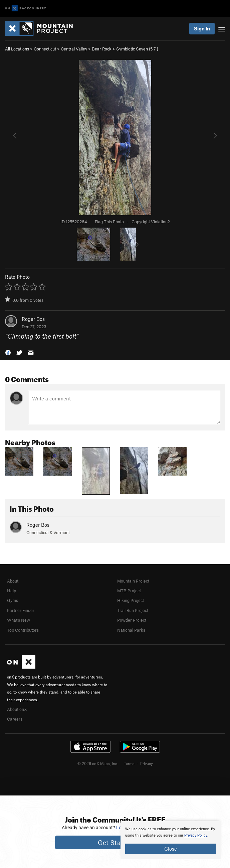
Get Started (115, 842)
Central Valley (74, 49)
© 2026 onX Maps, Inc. (98, 763)
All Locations (17, 49)
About (13, 581)
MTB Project (129, 591)
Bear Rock (102, 49)
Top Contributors (23, 630)
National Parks (131, 630)
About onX (17, 709)
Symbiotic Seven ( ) (137, 49)
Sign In (202, 28)
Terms (129, 763)
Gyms (13, 600)
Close (171, 849)
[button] (8, 352)
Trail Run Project (133, 610)
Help (12, 591)
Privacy (147, 763)
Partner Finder (21, 610)
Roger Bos (33, 319)
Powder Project (132, 620)
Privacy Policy (196, 835)
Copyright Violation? (151, 222)
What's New (19, 620)
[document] (171, 840)
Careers (15, 719)
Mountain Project (133, 581)
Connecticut (45, 49)
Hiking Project (131, 600)
